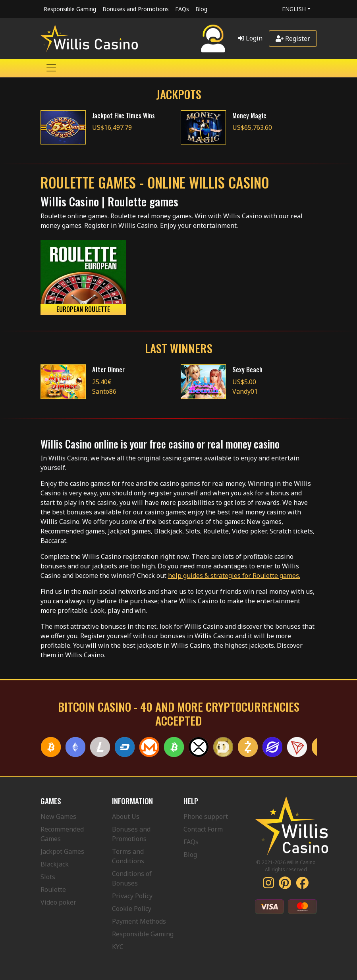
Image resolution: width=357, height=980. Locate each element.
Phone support (206, 816)
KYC (118, 947)
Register (293, 39)
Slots (48, 877)
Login (250, 38)
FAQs (182, 9)
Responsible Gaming (70, 9)
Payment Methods (139, 921)
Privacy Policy (132, 896)
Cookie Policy (132, 909)
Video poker (58, 902)
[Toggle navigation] (51, 68)
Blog (201, 9)
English (294, 9)
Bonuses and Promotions (136, 9)
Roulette (53, 890)
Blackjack (55, 864)
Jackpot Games (62, 851)
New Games (58, 816)
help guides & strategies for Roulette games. (234, 576)
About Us (126, 816)
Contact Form (203, 829)
